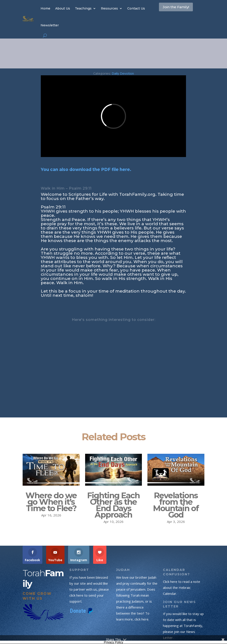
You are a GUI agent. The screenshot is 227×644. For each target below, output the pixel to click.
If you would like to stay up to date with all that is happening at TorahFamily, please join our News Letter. (183, 626)
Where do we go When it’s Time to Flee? (51, 502)
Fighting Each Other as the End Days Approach (113, 505)
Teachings (83, 8)
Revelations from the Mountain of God (176, 505)
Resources (109, 8)
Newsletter (50, 25)
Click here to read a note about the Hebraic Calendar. (182, 588)
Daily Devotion (123, 73)
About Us (63, 8)
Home (45, 8)
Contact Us (136, 8)
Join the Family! (173, 12)
